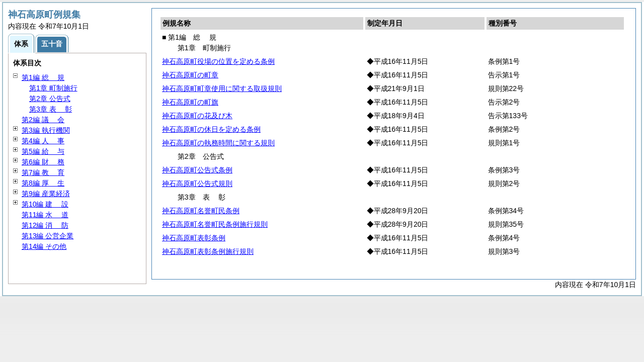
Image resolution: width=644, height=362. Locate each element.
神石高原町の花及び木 (197, 116)
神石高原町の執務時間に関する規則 (218, 143)
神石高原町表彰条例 (194, 238)
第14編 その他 (44, 246)
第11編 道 (45, 215)
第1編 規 (43, 77)
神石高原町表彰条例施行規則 (208, 251)
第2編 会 (43, 120)
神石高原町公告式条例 (197, 170)
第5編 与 (43, 151)
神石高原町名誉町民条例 (201, 211)
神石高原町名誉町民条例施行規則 (215, 224)
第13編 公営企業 (48, 236)
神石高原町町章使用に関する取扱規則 (222, 88)
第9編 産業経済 (46, 194)
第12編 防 (45, 225)
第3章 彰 (51, 109)
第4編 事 (43, 141)
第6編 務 (43, 162)
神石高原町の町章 (190, 75)
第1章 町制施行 (53, 88)
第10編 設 (45, 204)
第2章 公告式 (50, 99)
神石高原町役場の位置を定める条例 (218, 61)
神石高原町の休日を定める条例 (211, 129)
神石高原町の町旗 (190, 102)
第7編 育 (43, 172)
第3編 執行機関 (46, 130)
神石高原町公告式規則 (197, 184)
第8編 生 (43, 183)
